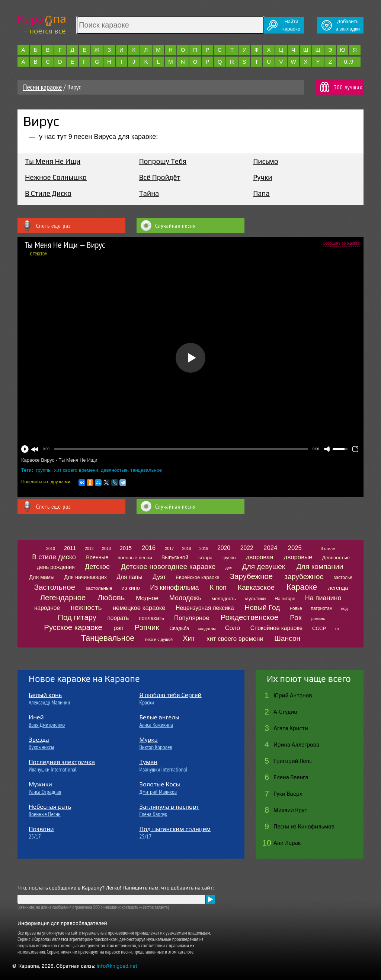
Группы (229, 558)
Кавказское (256, 587)
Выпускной (175, 557)
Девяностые (336, 558)
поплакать (151, 618)
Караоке (302, 587)
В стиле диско (54, 557)
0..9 (348, 62)
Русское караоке (73, 627)
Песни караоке (42, 87)
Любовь (111, 598)
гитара (205, 558)
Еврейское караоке (197, 577)
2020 (224, 548)
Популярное (192, 618)
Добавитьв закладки (348, 25)
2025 (295, 548)
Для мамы (42, 577)
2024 (270, 548)
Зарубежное (251, 576)
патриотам (321, 608)
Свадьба (179, 628)
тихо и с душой (159, 639)
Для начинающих (85, 577)
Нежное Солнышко (56, 177)
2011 (70, 548)
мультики (256, 599)
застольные (99, 588)
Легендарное (63, 598)
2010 (51, 548)
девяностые (114, 470)
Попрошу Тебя (163, 161)
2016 (149, 548)
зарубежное (304, 577)
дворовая (260, 557)
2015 (126, 548)
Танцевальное (108, 638)
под (345, 608)
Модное (147, 598)
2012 (89, 548)
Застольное (55, 587)
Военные (97, 557)
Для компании (320, 567)
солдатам (207, 629)
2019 (204, 548)
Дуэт (159, 577)
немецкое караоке (139, 608)
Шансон (287, 638)
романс (318, 618)
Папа (261, 193)
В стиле (328, 548)
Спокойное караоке (277, 628)
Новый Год (262, 607)
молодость (224, 599)
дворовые (298, 557)
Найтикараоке (291, 25)
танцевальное (146, 470)
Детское (97, 567)
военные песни (135, 558)
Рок (296, 618)
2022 (247, 548)
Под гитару (77, 617)
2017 (169, 548)
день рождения (56, 567)
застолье (343, 577)
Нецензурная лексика (205, 608)
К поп (218, 588)
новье (296, 608)
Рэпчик (147, 627)
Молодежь (185, 598)
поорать (118, 618)
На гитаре (285, 599)
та (337, 629)
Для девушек (264, 567)
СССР (319, 628)
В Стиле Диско (48, 193)
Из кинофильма (174, 588)
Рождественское (249, 617)
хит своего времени (76, 470)
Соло (233, 628)
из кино (131, 588)
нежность (86, 607)
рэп (119, 628)
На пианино (323, 598)
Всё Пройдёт (160, 177)
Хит (189, 638)
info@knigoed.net (117, 966)
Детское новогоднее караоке (168, 567)
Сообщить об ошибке (341, 243)
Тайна (149, 193)
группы (44, 470)
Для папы (129, 577)
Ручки (262, 177)
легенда (338, 588)
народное (47, 608)
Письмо (265, 161)
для (229, 567)
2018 (187, 548)
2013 (106, 548)
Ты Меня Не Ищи (53, 161)
